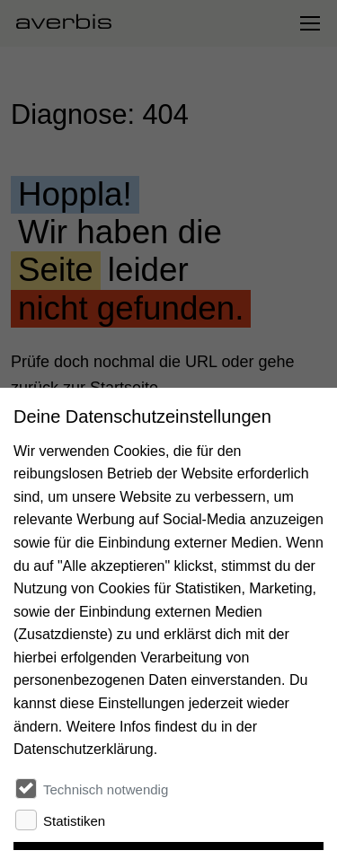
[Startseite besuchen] (71, 23)
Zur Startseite (58, 449)
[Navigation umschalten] (309, 23)
